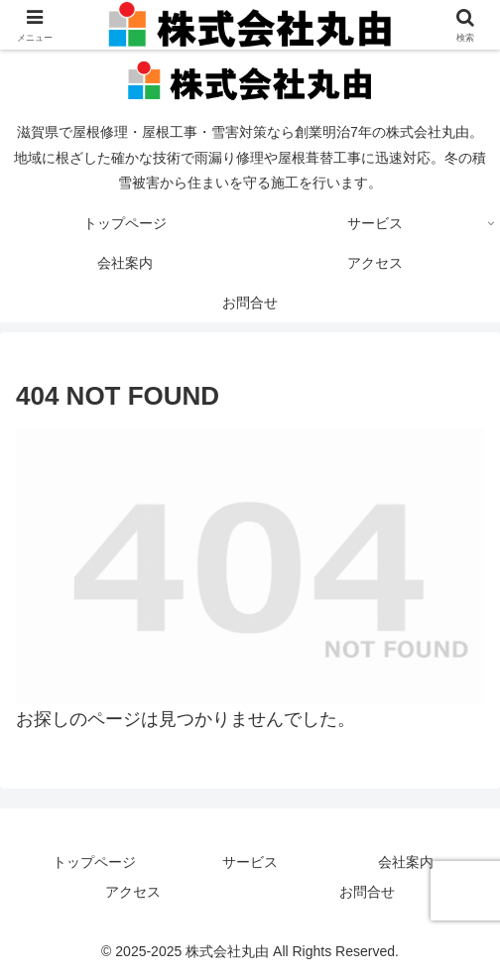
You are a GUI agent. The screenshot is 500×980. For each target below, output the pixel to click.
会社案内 (406, 862)
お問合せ (367, 892)
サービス (250, 862)
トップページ (94, 862)
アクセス (133, 892)
